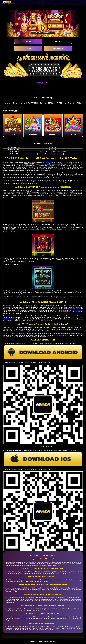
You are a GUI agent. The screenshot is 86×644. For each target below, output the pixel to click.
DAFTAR (28, 41)
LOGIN (58, 41)
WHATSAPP (58, 49)
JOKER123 (48, 163)
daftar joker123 (77, 310)
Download (43, 83)
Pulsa (23, 618)
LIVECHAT (28, 49)
